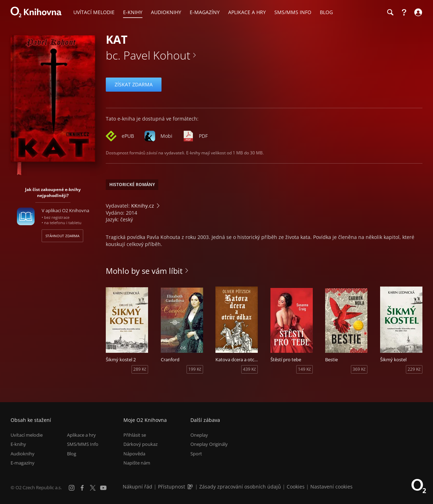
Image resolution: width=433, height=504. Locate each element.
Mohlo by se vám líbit (144, 271)
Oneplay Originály (209, 444)
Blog (72, 454)
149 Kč (304, 369)
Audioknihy (23, 454)
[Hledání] (390, 12)
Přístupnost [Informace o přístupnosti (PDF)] (172, 487)
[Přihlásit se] (417, 12)
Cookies (296, 487)
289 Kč (140, 369)
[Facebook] (82, 488)
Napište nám (137, 463)
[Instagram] (72, 488)
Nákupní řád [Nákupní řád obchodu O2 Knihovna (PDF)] (138, 487)
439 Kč (249, 369)
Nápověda (134, 454)
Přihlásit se (135, 435)
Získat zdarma (134, 84)
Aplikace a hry (81, 435)
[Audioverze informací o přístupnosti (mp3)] (191, 487)
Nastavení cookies (331, 487)
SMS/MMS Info (83, 444)
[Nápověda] (404, 12)
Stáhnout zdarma (62, 236)
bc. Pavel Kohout (148, 55)
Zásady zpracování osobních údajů (240, 487)
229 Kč (414, 369)
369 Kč (359, 369)
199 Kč (195, 369)
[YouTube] (103, 488)
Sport (196, 454)
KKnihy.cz (143, 206)
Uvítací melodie (27, 435)
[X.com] (93, 488)
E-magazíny (23, 463)
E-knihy (18, 444)
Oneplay (199, 435)
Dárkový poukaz (141, 444)
